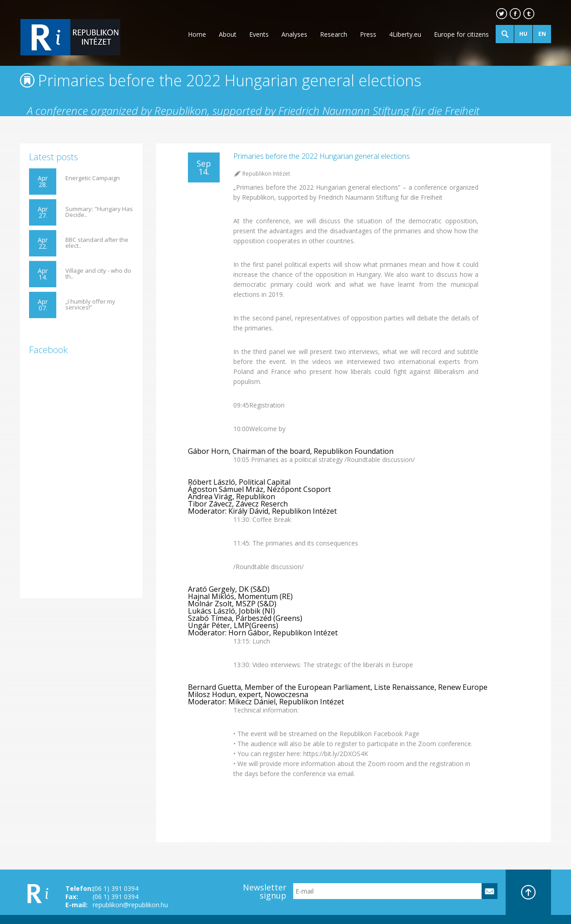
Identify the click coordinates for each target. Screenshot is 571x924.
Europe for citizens (461, 34)
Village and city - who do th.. (98, 274)
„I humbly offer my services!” (90, 305)
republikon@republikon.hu (130, 905)
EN (542, 34)
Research (334, 34)
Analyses (294, 34)
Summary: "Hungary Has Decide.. (99, 212)
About (228, 34)
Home (197, 34)
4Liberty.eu (405, 34)
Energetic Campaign (93, 178)
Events (259, 34)
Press (368, 34)
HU (523, 34)
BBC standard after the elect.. (97, 243)
